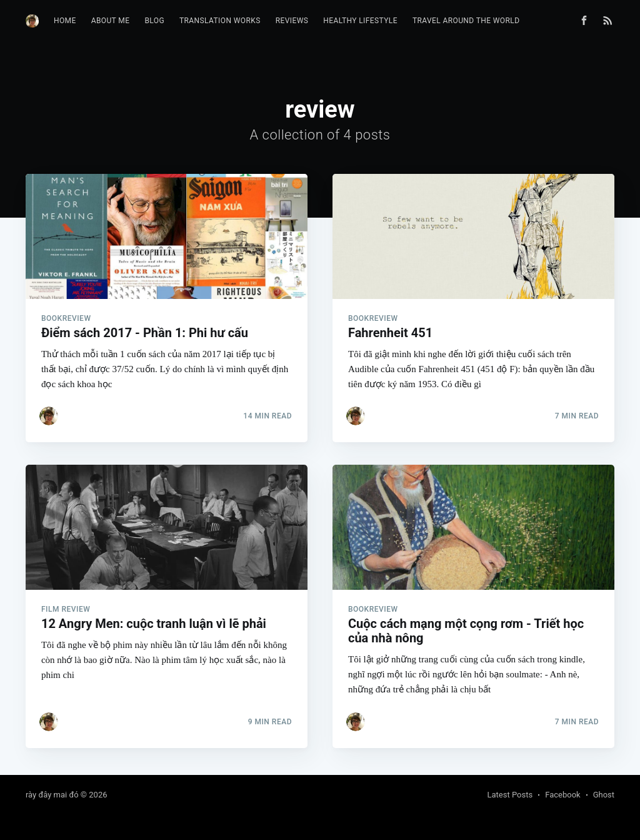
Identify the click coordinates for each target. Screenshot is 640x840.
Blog (154, 21)
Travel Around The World (466, 21)
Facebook (562, 795)
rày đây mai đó (52, 795)
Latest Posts (510, 795)
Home (65, 21)
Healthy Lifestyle (360, 21)
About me (111, 21)
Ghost (604, 795)
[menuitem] (65, 21)
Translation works (220, 21)
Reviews (292, 21)
